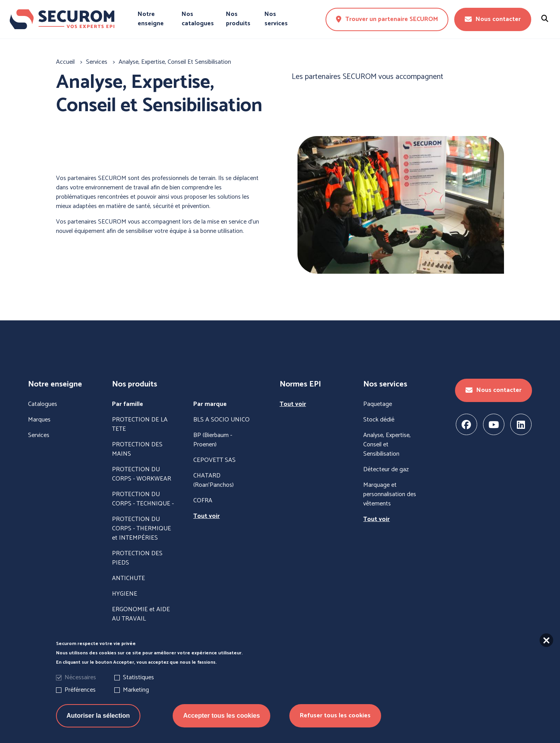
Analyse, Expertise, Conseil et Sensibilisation (387, 445)
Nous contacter (493, 19)
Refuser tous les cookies (335, 717)
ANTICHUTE (129, 579)
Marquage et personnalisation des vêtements (390, 495)
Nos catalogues (198, 19)
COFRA (203, 501)
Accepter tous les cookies (221, 717)
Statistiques (138, 679)
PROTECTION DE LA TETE (140, 425)
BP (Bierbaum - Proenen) (213, 440)
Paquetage (378, 404)
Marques (39, 420)
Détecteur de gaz (386, 470)
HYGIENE (125, 594)
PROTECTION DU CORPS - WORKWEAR (142, 474)
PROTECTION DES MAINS (137, 449)
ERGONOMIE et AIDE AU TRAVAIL (141, 614)
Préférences (80, 691)
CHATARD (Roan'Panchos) (213, 481)
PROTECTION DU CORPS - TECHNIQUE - (143, 499)
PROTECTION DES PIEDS (137, 558)
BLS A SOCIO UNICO (221, 420)
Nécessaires (80, 679)
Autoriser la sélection (98, 717)
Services (39, 435)
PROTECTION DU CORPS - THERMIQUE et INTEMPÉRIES (142, 529)
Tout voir (206, 516)
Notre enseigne (151, 19)
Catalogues (43, 404)
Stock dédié (379, 420)
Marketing (136, 691)
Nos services (276, 19)
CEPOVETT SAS (214, 460)
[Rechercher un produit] (545, 19)
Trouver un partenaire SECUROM (387, 19)
